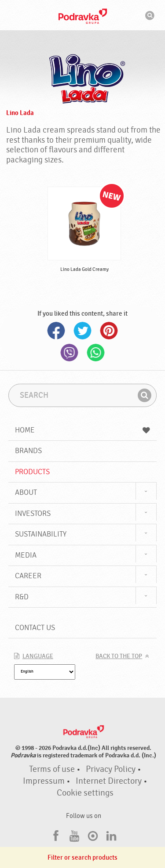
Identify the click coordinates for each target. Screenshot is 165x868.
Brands (28, 451)
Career (28, 576)
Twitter (83, 331)
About (26, 492)
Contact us (35, 628)
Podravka (83, 16)
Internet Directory (109, 781)
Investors (33, 513)
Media (26, 555)
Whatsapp (96, 353)
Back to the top (119, 656)
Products (32, 472)
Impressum (44, 781)
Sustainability (41, 534)
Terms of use (52, 769)
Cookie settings (85, 793)
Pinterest (109, 331)
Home (83, 430)
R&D (22, 597)
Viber (70, 353)
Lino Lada (20, 113)
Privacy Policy (111, 769)
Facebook (56, 331)
